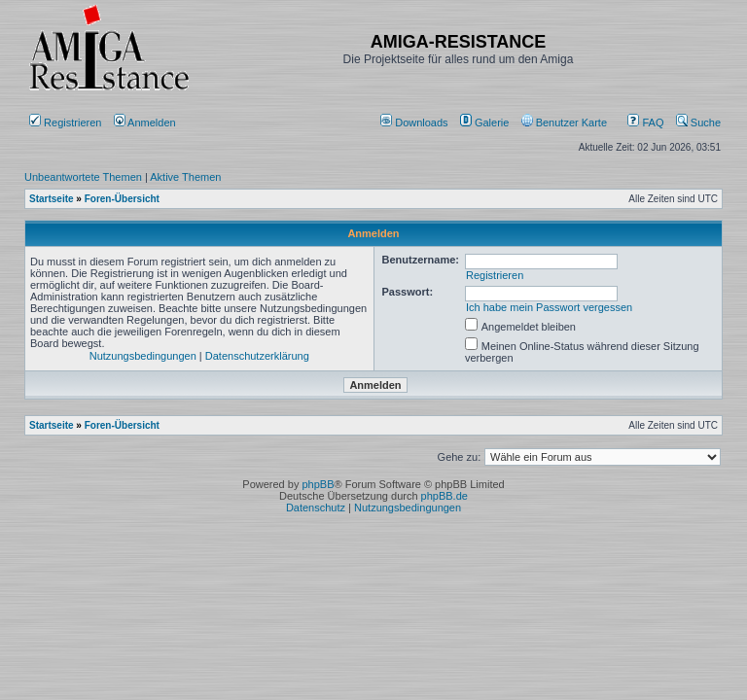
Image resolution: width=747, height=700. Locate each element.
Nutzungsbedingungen (143, 356)
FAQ (645, 122)
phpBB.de (445, 496)
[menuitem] (416, 122)
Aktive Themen (185, 177)
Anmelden (146, 122)
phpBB (318, 484)
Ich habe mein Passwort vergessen (549, 307)
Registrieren (65, 122)
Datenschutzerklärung (257, 356)
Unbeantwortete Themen (83, 177)
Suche (698, 122)
